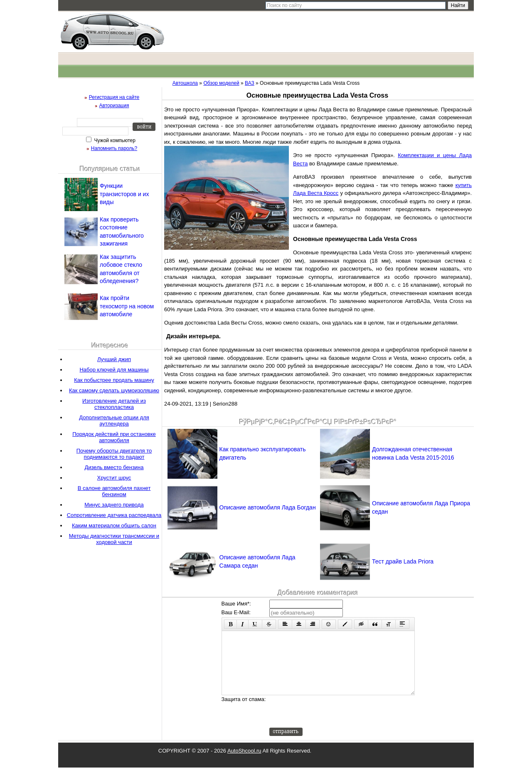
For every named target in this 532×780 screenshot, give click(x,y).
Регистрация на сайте (114, 97)
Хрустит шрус (114, 478)
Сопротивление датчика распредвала (114, 515)
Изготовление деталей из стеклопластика (114, 404)
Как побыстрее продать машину (114, 380)
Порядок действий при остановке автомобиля (114, 437)
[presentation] (332, 724)
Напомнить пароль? (114, 148)
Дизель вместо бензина (114, 467)
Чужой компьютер (114, 140)
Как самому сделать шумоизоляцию (114, 390)
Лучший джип (114, 359)
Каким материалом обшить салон (114, 525)
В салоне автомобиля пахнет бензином (114, 491)
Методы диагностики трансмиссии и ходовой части (114, 539)
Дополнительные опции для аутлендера (114, 421)
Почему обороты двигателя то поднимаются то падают (114, 454)
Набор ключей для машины (114, 370)
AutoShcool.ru (244, 763)
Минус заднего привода (114, 505)
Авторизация (114, 106)
